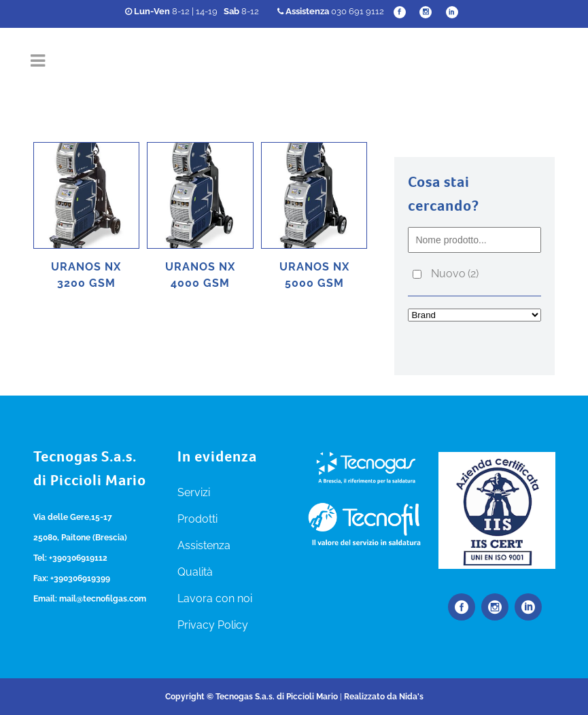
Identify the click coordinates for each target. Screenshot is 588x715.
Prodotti (197, 519)
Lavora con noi (215, 598)
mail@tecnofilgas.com (103, 599)
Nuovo (455, 274)
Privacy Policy (213, 625)
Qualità (195, 572)
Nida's (411, 697)
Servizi (194, 492)
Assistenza (204, 545)
